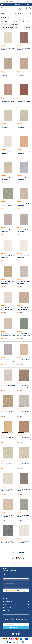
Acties (5, 604)
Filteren (19, 13)
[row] (6, 24)
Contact (29, 4)
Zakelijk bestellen (8, 607)
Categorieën (3, 14)
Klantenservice (7, 596)
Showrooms (6, 613)
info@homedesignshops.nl (13, 580)
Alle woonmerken (7, 602)
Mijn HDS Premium (8, 599)
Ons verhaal (6, 610)
